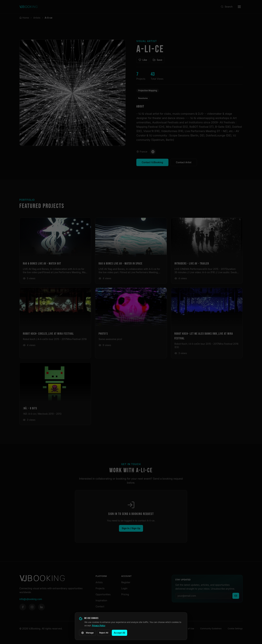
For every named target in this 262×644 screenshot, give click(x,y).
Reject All (104, 633)
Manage (87, 633)
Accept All (119, 633)
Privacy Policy (99, 626)
